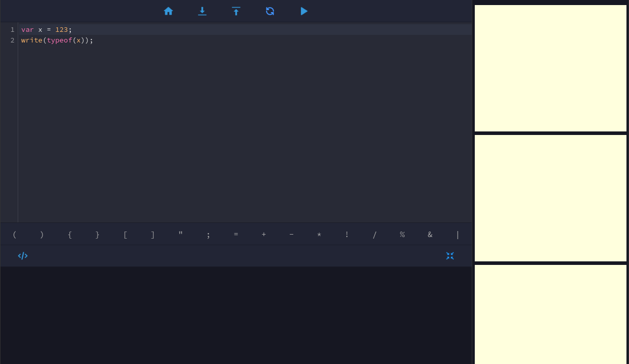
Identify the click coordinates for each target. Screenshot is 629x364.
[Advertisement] (551, 68)
